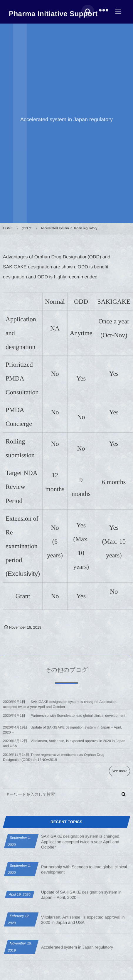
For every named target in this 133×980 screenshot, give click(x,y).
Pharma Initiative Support (53, 13)
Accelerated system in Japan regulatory (77, 949)
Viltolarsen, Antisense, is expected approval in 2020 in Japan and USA (83, 922)
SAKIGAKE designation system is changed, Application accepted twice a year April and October (81, 844)
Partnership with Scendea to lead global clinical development (78, 718)
